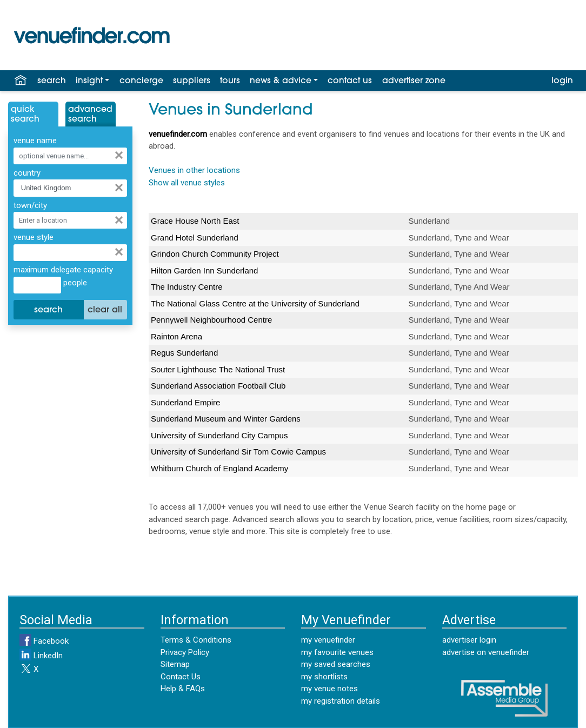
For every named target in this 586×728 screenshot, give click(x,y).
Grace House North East (195, 221)
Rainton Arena (177, 336)
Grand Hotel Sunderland (195, 238)
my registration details (341, 701)
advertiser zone (414, 81)
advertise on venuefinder (486, 652)
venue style (34, 237)
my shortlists (324, 677)
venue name (35, 141)
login (562, 81)
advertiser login (469, 640)
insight (89, 81)
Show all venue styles (187, 183)
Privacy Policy (185, 652)
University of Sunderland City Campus (219, 435)
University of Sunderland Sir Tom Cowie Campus (238, 452)
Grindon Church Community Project (215, 254)
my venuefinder (328, 640)
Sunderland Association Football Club (218, 386)
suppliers (192, 81)
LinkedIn (41, 656)
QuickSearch (25, 115)
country (27, 173)
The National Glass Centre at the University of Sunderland (255, 303)
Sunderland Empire (185, 402)
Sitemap (175, 664)
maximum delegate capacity (63, 270)
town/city (30, 205)
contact (350, 81)
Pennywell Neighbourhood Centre (211, 320)
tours (230, 81)
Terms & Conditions (196, 640)
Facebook (44, 641)
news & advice (281, 81)
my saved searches (336, 664)
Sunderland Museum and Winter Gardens (226, 419)
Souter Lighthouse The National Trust (218, 369)
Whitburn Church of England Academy (219, 468)
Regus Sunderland (184, 353)
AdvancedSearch (90, 115)
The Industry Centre (187, 287)
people (74, 283)
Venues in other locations (194, 170)
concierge (141, 81)
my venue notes (329, 689)
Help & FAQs (183, 689)
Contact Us (181, 677)
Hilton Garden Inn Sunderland (204, 271)
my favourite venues (337, 652)
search (52, 81)
